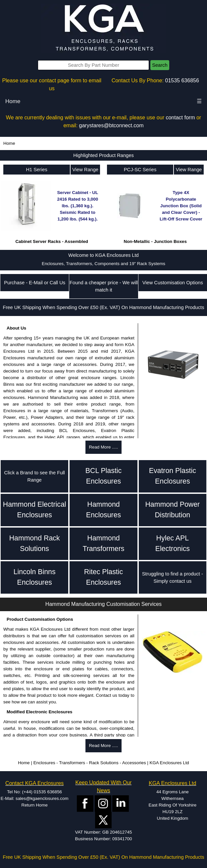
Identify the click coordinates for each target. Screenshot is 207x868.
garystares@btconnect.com (111, 125)
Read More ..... (103, 447)
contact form (180, 118)
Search (160, 65)
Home (13, 101)
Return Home (35, 805)
